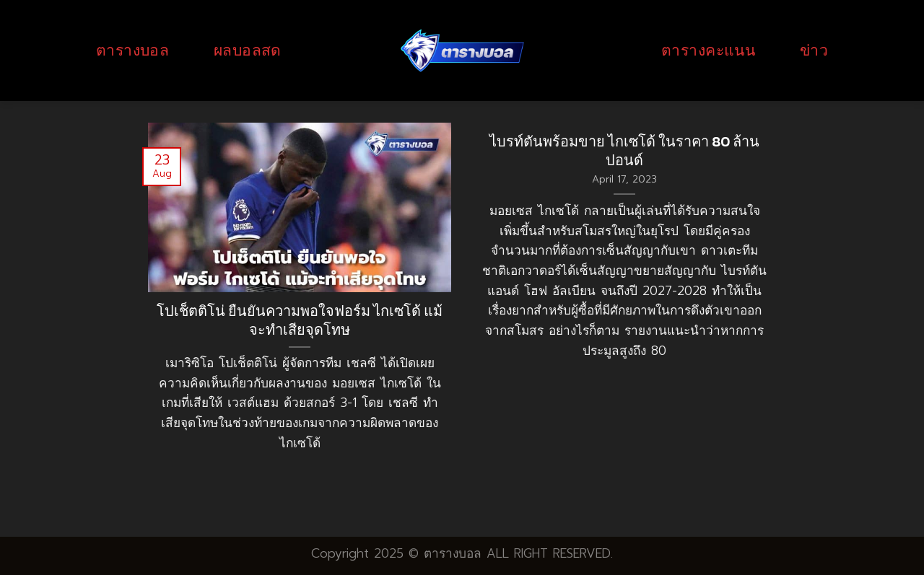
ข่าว (814, 50)
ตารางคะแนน (708, 50)
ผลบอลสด (248, 50)
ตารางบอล (132, 50)
